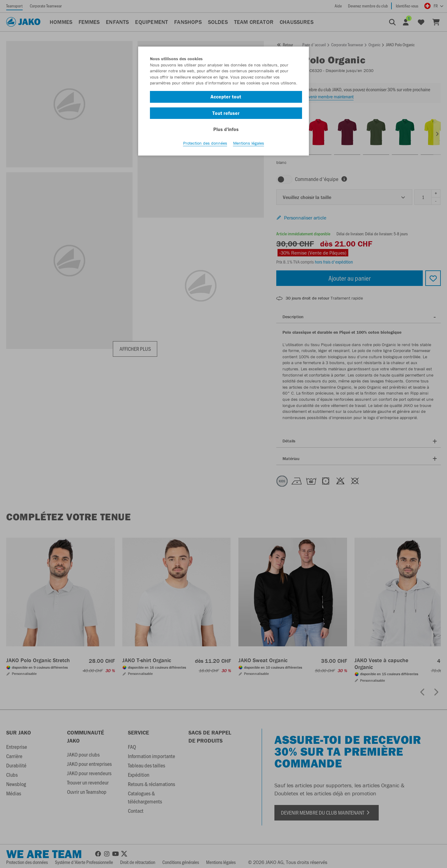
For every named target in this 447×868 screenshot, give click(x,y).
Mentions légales (249, 143)
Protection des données (205, 143)
